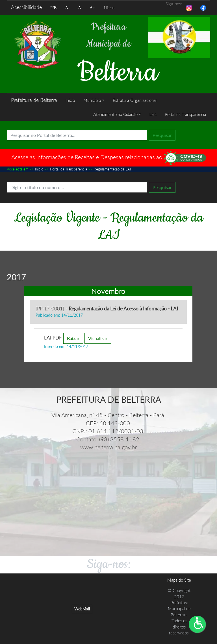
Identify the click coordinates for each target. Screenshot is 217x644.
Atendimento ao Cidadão (115, 114)
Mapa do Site (179, 580)
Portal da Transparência (185, 114)
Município (92, 100)
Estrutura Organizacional (135, 100)
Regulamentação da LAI (112, 169)
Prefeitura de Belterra (34, 100)
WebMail (82, 609)
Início (70, 100)
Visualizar (98, 338)
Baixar (73, 338)
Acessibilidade (26, 7)
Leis (153, 114)
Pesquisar (162, 135)
